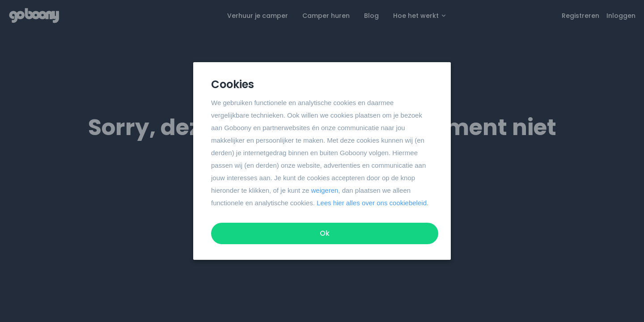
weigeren (324, 190)
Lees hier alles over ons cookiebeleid (372, 203)
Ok (325, 233)
